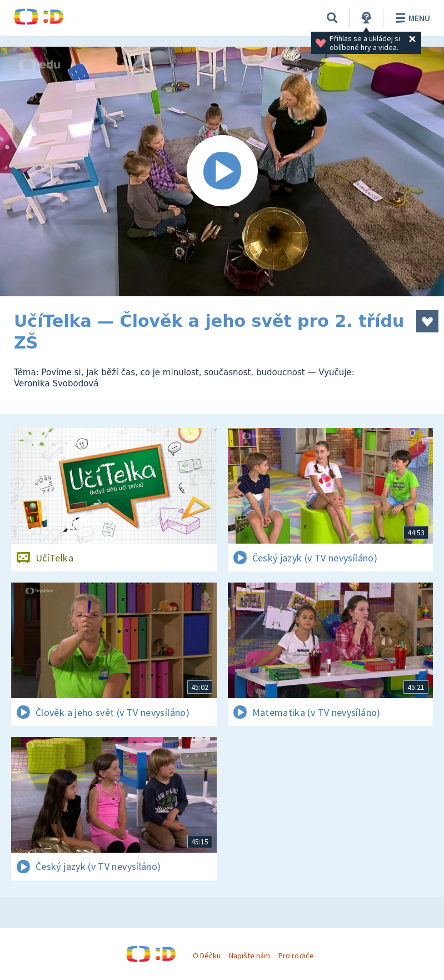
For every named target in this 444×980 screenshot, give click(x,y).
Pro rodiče (296, 956)
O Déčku (207, 956)
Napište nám (250, 956)
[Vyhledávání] (332, 18)
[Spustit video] (222, 171)
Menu (411, 18)
